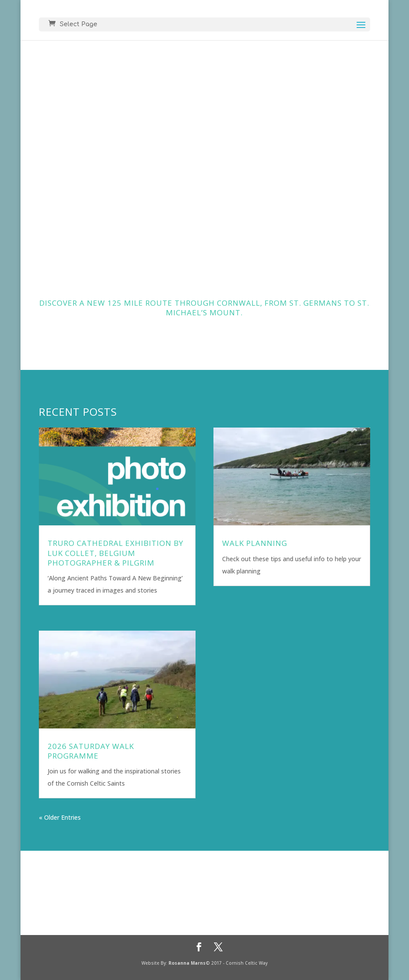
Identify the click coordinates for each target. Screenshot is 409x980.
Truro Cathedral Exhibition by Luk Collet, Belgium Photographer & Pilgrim (115, 553)
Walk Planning (255, 543)
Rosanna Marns (187, 963)
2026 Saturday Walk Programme (91, 751)
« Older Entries (60, 817)
